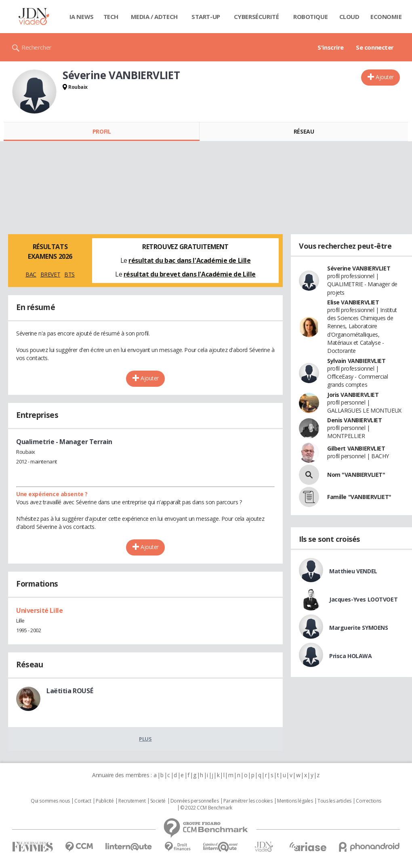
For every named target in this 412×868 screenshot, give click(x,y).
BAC (31, 274)
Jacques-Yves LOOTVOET (363, 599)
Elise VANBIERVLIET (353, 302)
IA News (82, 17)
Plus (145, 739)
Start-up (206, 17)
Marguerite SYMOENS (358, 628)
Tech (111, 17)
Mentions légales (295, 801)
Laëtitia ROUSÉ (70, 691)
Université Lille (39, 610)
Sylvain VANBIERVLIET (356, 361)
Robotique (310, 17)
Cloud (349, 17)
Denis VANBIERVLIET (354, 420)
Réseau (304, 131)
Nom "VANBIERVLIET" (356, 475)
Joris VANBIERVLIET (353, 395)
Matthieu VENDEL (353, 571)
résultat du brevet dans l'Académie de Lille (190, 274)
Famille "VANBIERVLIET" (359, 497)
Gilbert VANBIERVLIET (356, 448)
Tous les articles (334, 801)
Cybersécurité (256, 17)
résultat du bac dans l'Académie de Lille (189, 260)
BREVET (50, 274)
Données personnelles (195, 801)
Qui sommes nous (50, 801)
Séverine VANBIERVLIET (359, 268)
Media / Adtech (154, 17)
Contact (83, 801)
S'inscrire (331, 47)
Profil (102, 131)
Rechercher (37, 47)
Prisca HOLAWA (351, 656)
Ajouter (385, 77)
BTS (69, 274)
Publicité (105, 801)
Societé (158, 801)
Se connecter (375, 47)
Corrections (368, 801)
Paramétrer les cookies (248, 801)
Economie (386, 17)
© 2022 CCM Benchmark (206, 808)
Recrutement (132, 801)
